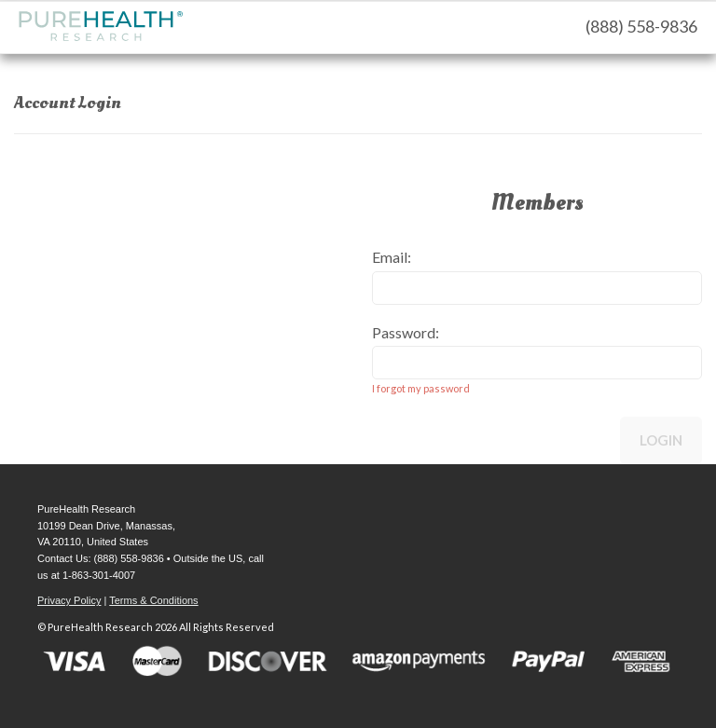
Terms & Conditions (153, 600)
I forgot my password (421, 388)
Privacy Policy (69, 600)
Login (661, 440)
